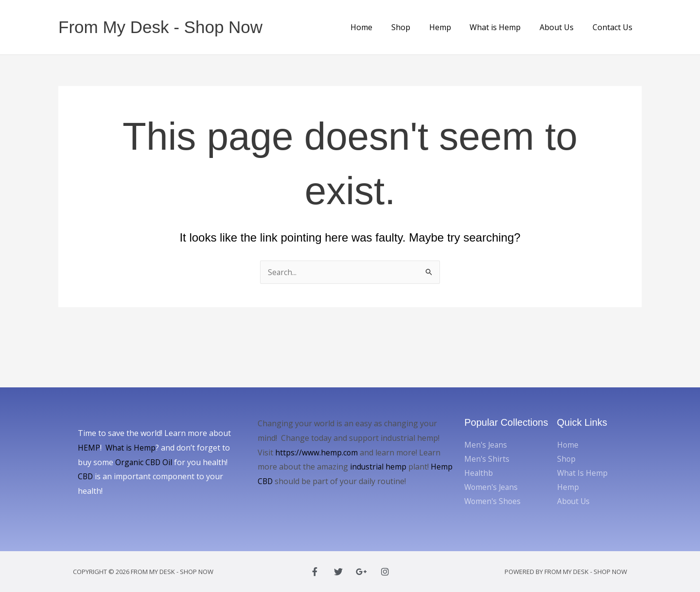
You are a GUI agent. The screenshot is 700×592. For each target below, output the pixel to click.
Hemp (451, 27)
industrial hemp (379, 467)
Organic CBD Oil (144, 462)
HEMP (89, 448)
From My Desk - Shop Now (160, 27)
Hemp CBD (278, 481)
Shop (415, 27)
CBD (86, 476)
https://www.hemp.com (317, 453)
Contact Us (614, 27)
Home (379, 27)
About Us (561, 27)
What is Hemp (503, 27)
